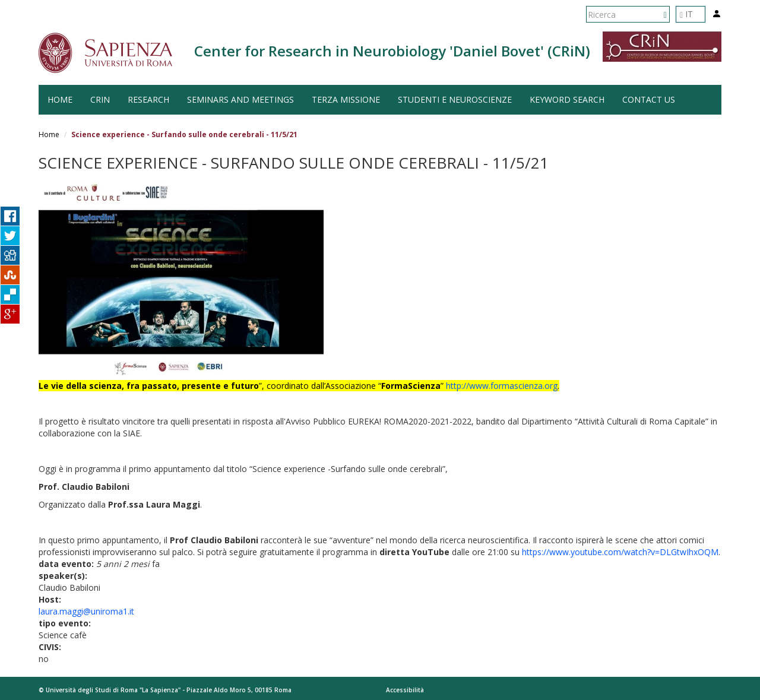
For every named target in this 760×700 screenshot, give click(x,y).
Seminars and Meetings (240, 99)
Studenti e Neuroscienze (455, 99)
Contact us (649, 99)
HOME (60, 99)
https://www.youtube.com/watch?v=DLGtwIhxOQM (620, 552)
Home (49, 134)
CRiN (100, 99)
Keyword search (567, 99)
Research (148, 99)
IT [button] (686, 14)
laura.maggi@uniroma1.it (86, 611)
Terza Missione (346, 99)
